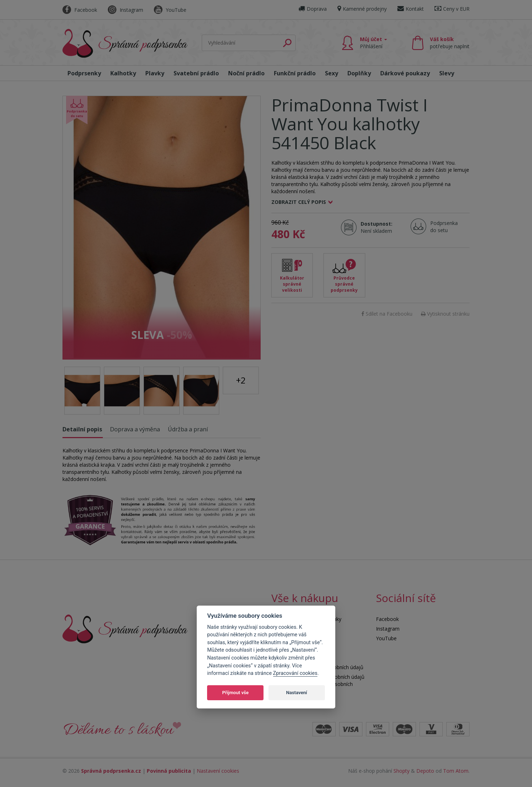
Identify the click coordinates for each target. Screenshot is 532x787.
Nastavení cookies (218, 771)
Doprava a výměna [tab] (135, 429)
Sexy (332, 73)
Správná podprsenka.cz (111, 771)
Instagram (126, 10)
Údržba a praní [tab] (188, 429)
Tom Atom (456, 771)
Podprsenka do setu (442, 227)
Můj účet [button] (373, 43)
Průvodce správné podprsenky (344, 284)
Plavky (155, 73)
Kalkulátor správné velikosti (292, 284)
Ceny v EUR (452, 9)
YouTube (170, 10)
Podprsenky (84, 73)
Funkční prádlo (295, 73)
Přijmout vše (235, 693)
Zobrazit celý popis (299, 202)
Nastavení (297, 693)
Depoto (425, 771)
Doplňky (359, 73)
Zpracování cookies (295, 673)
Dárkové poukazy (405, 73)
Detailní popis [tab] (82, 429)
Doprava (313, 9)
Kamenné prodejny (362, 9)
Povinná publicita (169, 771)
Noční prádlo (246, 73)
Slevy (447, 73)
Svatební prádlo (196, 73)
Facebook (80, 10)
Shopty (401, 771)
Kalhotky (123, 73)
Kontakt (411, 9)
